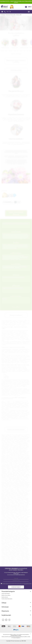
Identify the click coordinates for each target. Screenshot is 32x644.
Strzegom (10, 554)
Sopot (21, 498)
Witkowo (27, 561)
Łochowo (25, 534)
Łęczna (18, 534)
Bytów (7, 462)
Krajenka (3, 531)
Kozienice (4, 530)
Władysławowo (9, 504)
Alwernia (22, 457)
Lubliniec (24, 480)
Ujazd (7, 560)
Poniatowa (7, 546)
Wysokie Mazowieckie (16, 505)
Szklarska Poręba (13, 556)
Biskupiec (4, 512)
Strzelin (14, 554)
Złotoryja (8, 564)
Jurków (14, 472)
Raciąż (3, 548)
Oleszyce (28, 541)
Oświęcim (18, 457)
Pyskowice (25, 547)
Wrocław (12, 435)
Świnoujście (13, 455)
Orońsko (22, 488)
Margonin (11, 535)
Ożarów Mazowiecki (25, 543)
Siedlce (6, 443)
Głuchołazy (22, 520)
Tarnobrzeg (12, 452)
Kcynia (16, 526)
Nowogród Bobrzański (15, 540)
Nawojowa (18, 484)
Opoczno (11, 488)
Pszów (17, 547)
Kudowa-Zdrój (4, 532)
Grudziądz (4, 441)
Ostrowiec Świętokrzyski (19, 444)
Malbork (3, 457)
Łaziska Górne (10, 534)
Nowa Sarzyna (7, 540)
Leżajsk (10, 479)
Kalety (23, 525)
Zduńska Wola (19, 455)
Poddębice (23, 545)
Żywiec (20, 509)
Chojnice (22, 456)
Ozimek (8, 489)
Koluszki (16, 528)
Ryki (21, 550)
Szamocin (18, 555)
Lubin (12, 445)
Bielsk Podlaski (14, 511)
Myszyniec (26, 483)
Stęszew (26, 553)
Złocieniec (26, 563)
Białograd (4, 459)
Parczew (8, 544)
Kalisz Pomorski (19, 472)
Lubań (11, 533)
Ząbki (26, 505)
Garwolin (8, 520)
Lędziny (22, 532)
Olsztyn (26, 436)
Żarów (18, 564)
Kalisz (25, 440)
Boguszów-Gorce (15, 512)
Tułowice (20, 502)
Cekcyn (16, 515)
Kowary (27, 529)
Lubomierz (24, 533)
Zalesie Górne (25, 507)
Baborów (21, 510)
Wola (12, 562)
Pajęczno (3, 544)
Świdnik (18, 456)
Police (3, 491)
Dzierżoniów (14, 468)
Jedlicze (25, 524)
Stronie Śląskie (5, 554)
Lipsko (3, 533)
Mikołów (24, 455)
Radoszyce (4, 493)
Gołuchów (24, 521)
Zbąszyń (16, 563)
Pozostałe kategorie (16, 591)
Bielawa (13, 459)
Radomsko (26, 452)
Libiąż (25, 532)
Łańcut (3, 479)
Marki (8, 482)
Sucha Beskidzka (9, 500)
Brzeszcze (13, 514)
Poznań (16, 435)
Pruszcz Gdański (17, 491)
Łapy (3, 534)
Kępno (19, 526)
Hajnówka (17, 523)
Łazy (15, 534)
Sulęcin (19, 500)
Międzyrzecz (16, 482)
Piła (17, 443)
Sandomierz (26, 494)
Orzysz (21, 542)
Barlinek (11, 458)
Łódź (19, 435)
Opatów (7, 488)
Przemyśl (14, 448)
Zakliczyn (27, 562)
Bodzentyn (12, 460)
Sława (12, 497)
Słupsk (13, 441)
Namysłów (13, 484)
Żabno (16, 507)
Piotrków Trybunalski (23, 445)
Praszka (18, 546)
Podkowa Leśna (13, 490)
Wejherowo (4, 451)
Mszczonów (18, 537)
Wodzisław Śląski (22, 451)
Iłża (2, 524)
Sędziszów (7, 496)
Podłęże (18, 490)
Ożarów (19, 543)
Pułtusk (21, 547)
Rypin (27, 550)
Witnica (3, 504)
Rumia (24, 450)
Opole (12, 437)
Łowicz (7, 535)
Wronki (19, 562)
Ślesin (27, 556)
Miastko (12, 482)
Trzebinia (16, 502)
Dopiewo (11, 519)
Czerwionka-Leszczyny (24, 518)
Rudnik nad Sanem (15, 494)
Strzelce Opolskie (25, 499)
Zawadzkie (11, 563)
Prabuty (15, 546)
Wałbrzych (4, 440)
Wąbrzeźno (14, 560)
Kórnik (26, 530)
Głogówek (9, 469)
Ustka (27, 502)
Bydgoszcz (27, 435)
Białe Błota (8, 459)
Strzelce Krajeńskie (17, 499)
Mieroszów (20, 535)
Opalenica (9, 542)
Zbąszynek (11, 508)
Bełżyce (8, 511)
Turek (24, 502)
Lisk (10, 480)
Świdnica (3, 449)
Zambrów (3, 563)
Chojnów (8, 516)
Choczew (20, 462)
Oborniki (16, 541)
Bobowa (3, 460)
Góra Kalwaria (27, 469)
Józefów (19, 525)
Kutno (21, 454)
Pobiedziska (18, 545)
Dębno (19, 466)
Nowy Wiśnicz (10, 541)
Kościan (23, 529)
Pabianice (4, 446)
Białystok (15, 436)
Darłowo (3, 519)
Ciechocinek (15, 464)
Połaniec (22, 490)
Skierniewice (16, 451)
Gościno (7, 522)
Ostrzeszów (10, 543)
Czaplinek (28, 464)
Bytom (12, 438)
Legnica (28, 440)
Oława (21, 487)
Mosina (13, 537)
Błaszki (25, 459)
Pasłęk (11, 544)
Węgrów (3, 561)
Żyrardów (27, 456)
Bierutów (22, 511)
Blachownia (8, 512)
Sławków (23, 552)
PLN (8, 12)
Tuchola (18, 558)
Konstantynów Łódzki (6, 529)
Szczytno (7, 556)
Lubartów (15, 533)
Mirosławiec (22, 536)
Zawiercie (15, 450)
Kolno (12, 528)
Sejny (6, 551)
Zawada (7, 508)
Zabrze (3, 438)
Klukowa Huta (9, 476)
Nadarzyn (3, 484)
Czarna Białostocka (5, 465)
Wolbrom (20, 504)
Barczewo (4, 511)
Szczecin (22, 435)
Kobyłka (3, 528)
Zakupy (16, 603)
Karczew (11, 473)
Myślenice (13, 483)
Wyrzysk (23, 562)
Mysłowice (10, 443)
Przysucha (9, 492)
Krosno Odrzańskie (9, 478)
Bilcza (26, 511)
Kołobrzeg (11, 454)
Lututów (10, 481)
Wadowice (14, 503)
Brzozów (19, 461)
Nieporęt (4, 486)
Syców (10, 555)
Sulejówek (23, 554)
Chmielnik (15, 462)
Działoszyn (4, 468)
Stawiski (22, 553)
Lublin (7, 436)
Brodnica (9, 461)
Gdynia (19, 436)
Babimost (16, 510)
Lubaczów (7, 533)
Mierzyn (25, 535)
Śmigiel (3, 557)
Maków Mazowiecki (23, 481)
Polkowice (7, 491)
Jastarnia (4, 472)
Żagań (15, 564)
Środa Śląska (8, 557)
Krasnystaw (8, 531)
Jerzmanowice (9, 472)
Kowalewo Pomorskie (15, 477)
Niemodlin (22, 484)
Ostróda (27, 488)
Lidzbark (28, 532)
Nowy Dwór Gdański (24, 540)
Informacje (16, 607)
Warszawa (4, 435)
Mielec (20, 447)
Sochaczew (20, 497)
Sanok (3, 496)
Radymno (10, 548)
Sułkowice (27, 554)
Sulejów (23, 500)
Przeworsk (4, 492)
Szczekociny (27, 555)
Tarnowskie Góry (15, 447)
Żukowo (3, 565)
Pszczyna (13, 492)
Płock (26, 439)
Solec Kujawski (13, 553)
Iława (28, 523)
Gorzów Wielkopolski (9, 439)
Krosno (6, 454)
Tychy (3, 439)
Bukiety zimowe (5, 597)
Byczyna (3, 462)
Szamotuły (22, 555)
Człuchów (16, 465)
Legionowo (21, 449)
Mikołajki (4, 483)
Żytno (17, 509)
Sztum (24, 501)
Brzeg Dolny (4, 514)
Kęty (16, 475)
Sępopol (11, 496)
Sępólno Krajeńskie (12, 551)
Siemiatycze (22, 551)
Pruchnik (9, 547)
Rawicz (23, 548)
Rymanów (21, 494)
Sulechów (15, 500)
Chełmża (20, 515)
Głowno (12, 520)
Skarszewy (11, 552)
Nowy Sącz (24, 441)
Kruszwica (22, 531)
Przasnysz (13, 547)
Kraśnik (3, 478)
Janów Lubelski (21, 471)
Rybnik (21, 438)
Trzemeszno (13, 558)
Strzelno (18, 554)
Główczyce (16, 520)
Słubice (15, 497)
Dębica (3, 454)
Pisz (6, 545)
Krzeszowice (22, 478)
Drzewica (22, 467)
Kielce (22, 436)
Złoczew (3, 564)
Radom (15, 437)
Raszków (20, 548)
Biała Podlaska (19, 448)
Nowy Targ (12, 487)
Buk (20, 514)
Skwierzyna (4, 497)
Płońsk (7, 490)
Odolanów (20, 541)
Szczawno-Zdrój (14, 501)
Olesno (24, 487)
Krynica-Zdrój (16, 478)
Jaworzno (9, 441)
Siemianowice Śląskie (22, 443)
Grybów (7, 523)
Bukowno (4, 515)
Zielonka (27, 508)
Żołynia (26, 564)
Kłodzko (28, 475)
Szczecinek (8, 455)
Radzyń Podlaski (14, 493)
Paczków (12, 489)
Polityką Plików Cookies (16, 636)
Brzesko (9, 514)
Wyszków (23, 505)
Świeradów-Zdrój (20, 557)
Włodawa (4, 562)
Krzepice (26, 531)
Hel (20, 523)
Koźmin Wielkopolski (10, 530)
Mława (3, 537)
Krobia (13, 531)
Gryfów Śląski (12, 523)
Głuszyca (27, 520)
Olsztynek (4, 542)
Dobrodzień (4, 467)
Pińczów (3, 545)
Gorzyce (9, 470)
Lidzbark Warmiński (16, 479)
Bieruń (19, 511)
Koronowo (19, 529)
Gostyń (4, 522)
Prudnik (12, 491)
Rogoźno (3, 550)
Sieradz (15, 454)
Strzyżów (3, 500)
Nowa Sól (9, 456)
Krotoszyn (17, 531)
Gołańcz (19, 521)
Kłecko (22, 526)
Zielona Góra (17, 438)
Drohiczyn (16, 519)
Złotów (12, 564)
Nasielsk (16, 539)
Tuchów (21, 558)
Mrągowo (8, 483)
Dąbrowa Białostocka (23, 465)
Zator (7, 563)
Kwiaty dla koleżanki (6, 594)
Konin (14, 443)
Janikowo (13, 524)
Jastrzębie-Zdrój (18, 441)
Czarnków (28, 516)
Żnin (2, 509)
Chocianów (25, 515)
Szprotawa (20, 501)
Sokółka (7, 553)
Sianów (18, 551)
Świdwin (27, 500)
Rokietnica (8, 550)
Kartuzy (22, 473)
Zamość (11, 446)
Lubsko (3, 481)
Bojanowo (21, 512)
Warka (10, 560)
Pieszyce (26, 544)
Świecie (8, 501)
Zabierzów (4, 507)
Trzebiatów (11, 502)
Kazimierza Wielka (11, 475)
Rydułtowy (18, 550)
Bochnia (7, 460)
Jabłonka (9, 524)
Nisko (7, 486)
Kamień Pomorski (27, 472)
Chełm (27, 446)
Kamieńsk (4, 526)
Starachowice (10, 451)
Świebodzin (4, 501)
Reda (27, 548)
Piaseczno (20, 450)
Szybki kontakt (16, 615)
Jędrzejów (15, 525)
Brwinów (27, 513)
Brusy (24, 513)
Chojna (24, 462)
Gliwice (28, 437)
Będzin (7, 449)
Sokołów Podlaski (10, 498)
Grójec (3, 523)
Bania (8, 458)
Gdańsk (3, 436)
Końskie (14, 476)
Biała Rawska (21, 458)
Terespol (3, 558)
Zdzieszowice (17, 508)
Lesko (9, 532)
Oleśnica (28, 487)
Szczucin (3, 556)
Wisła (24, 561)
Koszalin (22, 440)
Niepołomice (28, 484)
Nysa (18, 454)
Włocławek (9, 440)
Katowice (10, 436)
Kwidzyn (27, 478)
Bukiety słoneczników (6, 595)
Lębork (6, 479)
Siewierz (6, 552)
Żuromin (9, 509)
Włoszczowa (15, 504)
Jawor (22, 524)
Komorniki (23, 528)
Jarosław (11, 457)
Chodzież (3, 516)
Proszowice (4, 547)
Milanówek (9, 536)
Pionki (21, 489)
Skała (23, 496)
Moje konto (16, 611)
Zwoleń (13, 509)
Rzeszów (24, 437)
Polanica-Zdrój (27, 490)
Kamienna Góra (5, 473)
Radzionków (15, 548)
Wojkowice (8, 562)
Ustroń (3, 503)
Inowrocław (16, 445)
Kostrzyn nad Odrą (6, 477)
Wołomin (29, 504)
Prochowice (23, 546)
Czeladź (12, 465)
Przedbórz (27, 491)
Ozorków (15, 543)
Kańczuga (8, 526)
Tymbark (3, 560)
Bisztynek (21, 459)
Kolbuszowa (8, 528)
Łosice (20, 480)
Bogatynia (17, 460)
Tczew (24, 447)
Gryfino (13, 471)
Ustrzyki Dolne (8, 503)
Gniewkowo (4, 521)
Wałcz (18, 503)
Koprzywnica (14, 529)
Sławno (8, 497)
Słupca (27, 552)
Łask (6, 534)
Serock (15, 496)
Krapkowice (26, 477)
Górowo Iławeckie (16, 522)
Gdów (18, 468)
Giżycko (22, 468)
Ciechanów (25, 454)
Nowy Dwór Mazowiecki (14, 486)
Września (4, 505)
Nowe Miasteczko (5, 487)
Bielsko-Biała (8, 438)
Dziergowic (9, 468)
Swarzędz (6, 555)
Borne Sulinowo (10, 513)
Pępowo (18, 544)
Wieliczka (27, 503)
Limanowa (22, 479)
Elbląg (23, 439)
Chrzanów (4, 464)
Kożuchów (22, 530)
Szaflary (13, 555)
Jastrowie (18, 524)
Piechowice (17, 489)
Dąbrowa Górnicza (17, 439)
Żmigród (22, 564)
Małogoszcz (4, 482)
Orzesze (17, 542)
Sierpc (3, 552)
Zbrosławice (20, 563)
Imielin (5, 524)
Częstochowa (7, 437)
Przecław (23, 491)
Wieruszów (15, 561)
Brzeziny (17, 514)
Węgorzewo (22, 503)
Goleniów (18, 469)
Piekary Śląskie (15, 449)
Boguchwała (22, 460)
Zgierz (10, 449)
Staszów (18, 553)
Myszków (22, 483)
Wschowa (8, 505)
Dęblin (15, 466)
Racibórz (26, 449)
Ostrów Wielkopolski (6, 445)
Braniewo (16, 513)
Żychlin (7, 565)
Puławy (28, 451)
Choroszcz (12, 516)
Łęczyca (21, 534)
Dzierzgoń (25, 519)
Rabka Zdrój (25, 492)
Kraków (8, 435)
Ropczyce (13, 550)
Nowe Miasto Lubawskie (24, 486)
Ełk (25, 446)
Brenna (20, 513)
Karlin (14, 473)
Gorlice (23, 469)
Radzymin (8, 493)
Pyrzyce (20, 492)
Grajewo (22, 522)
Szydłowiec (23, 556)
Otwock (3, 455)
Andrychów (27, 457)
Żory (18, 446)
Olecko (24, 541)
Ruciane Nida (8, 494)
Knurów (7, 457)
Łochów (16, 480)
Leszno (8, 446)
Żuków (5, 509)
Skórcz (19, 552)
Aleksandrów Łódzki (10, 510)
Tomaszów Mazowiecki (6, 447)
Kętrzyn (20, 475)
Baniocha (25, 510)
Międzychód (4, 536)
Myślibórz (17, 483)
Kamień (27, 525)
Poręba (11, 546)
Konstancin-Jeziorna (21, 476)
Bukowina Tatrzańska (26, 514)
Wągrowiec (19, 560)
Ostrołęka (4, 450)
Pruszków (21, 446)
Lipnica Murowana (5, 480)
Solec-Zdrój (17, 498)
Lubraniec (28, 533)
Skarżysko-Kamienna (19, 452)
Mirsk (26, 536)
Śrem (24, 498)
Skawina (26, 496)
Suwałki (26, 444)
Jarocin (26, 471)
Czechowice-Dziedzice (7, 518)
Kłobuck (24, 475)
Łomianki (3, 535)
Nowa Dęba (24, 539)
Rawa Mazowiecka (22, 493)
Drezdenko (18, 467)
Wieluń (11, 561)
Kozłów (21, 477)
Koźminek (17, 530)
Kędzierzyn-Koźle (8, 448)
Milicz (13, 536)
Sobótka (3, 553)
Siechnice (19, 496)
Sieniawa (27, 551)
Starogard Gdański (5, 452)
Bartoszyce (16, 458)
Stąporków (10, 499)
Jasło (29, 471)
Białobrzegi (27, 458)
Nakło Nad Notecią (10, 539)
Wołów (15, 562)
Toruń (3, 437)
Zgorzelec (22, 508)
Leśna (12, 532)
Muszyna (3, 539)
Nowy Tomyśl (4, 541)
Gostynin (28, 521)
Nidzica (19, 539)
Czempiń (14, 518)
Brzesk (15, 461)
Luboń (28, 480)
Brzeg (12, 461)
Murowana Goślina (25, 537)
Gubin (16, 471)
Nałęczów (8, 484)
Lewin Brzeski (17, 532)
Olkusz (3, 488)
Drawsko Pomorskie (11, 467)
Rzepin (3, 551)
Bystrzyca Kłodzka (10, 515)
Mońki (10, 537)
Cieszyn (20, 464)
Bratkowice (4, 461)
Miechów (16, 535)
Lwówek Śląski (16, 481)
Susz (3, 555)
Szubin (19, 556)
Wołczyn (24, 504)
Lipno (26, 479)
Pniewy (13, 545)
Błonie (28, 459)
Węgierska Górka (26, 560)
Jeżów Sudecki (9, 525)
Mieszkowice (28, 482)
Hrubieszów (24, 523)
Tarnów (13, 440)
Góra (11, 522)
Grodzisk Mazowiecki (20, 470)
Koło (19, 528)
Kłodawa (26, 526)
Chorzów (17, 440)
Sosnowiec (20, 437)
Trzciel (7, 502)
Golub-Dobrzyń (14, 521)
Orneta (13, 542)
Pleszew (10, 545)
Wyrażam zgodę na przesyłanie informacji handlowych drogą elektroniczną (17, 584)
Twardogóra (26, 558)
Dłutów (22, 466)
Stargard (7, 444)
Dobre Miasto (27, 466)
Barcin (29, 510)
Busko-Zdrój (24, 461)
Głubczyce (14, 469)
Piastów (22, 544)
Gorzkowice (4, 470)
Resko (27, 493)
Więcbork (20, 561)
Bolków (25, 512)
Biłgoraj (17, 459)
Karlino (12, 526)
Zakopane (20, 507)
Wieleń (7, 561)
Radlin (6, 548)
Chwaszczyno (23, 516)
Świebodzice (13, 557)
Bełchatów (25, 448)
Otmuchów (4, 489)
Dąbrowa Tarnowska (6, 466)
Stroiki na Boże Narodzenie (7, 599)
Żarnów (3, 508)
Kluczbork (4, 476)
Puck (17, 492)
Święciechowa (27, 557)
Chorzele (28, 462)
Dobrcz (7, 519)
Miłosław (17, 536)
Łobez (13, 480)
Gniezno (11, 444)
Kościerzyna (28, 476)
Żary (15, 457)
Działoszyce (27, 467)
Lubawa (19, 533)
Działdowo (20, 519)
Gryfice (9, 471)
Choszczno (17, 516)
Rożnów (3, 494)
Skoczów (16, 552)
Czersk (17, 518)
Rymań (24, 550)
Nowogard (16, 487)
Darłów (12, 466)
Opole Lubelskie (17, 488)
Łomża (15, 446)
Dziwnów (3, 520)
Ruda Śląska (26, 438)
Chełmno (11, 462)
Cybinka (24, 464)
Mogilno (7, 537)
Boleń (26, 460)
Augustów (4, 458)
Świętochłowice (10, 450)
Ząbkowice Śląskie (10, 507)
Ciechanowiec (9, 464)
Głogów (3, 444)
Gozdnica (13, 470)
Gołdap (9, 521)
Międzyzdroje (22, 482)
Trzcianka (8, 558)
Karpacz (18, 473)
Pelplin (15, 544)
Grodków (26, 522)
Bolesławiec (14, 456)
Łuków (7, 481)
